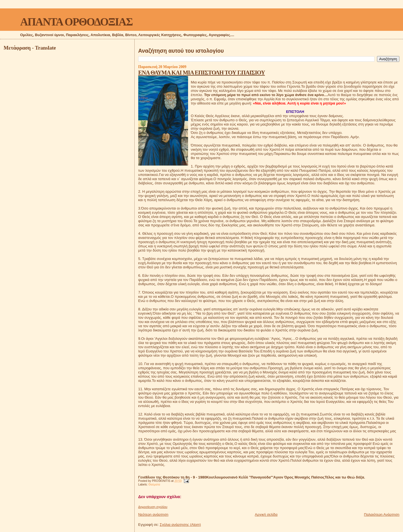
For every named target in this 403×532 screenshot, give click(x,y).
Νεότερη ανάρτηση (153, 514)
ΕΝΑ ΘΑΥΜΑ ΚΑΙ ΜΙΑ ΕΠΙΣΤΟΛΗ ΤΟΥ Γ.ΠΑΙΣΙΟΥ (202, 72)
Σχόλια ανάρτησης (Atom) (180, 525)
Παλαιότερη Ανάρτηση (382, 514)
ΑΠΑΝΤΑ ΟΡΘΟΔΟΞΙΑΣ (76, 22)
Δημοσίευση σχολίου (153, 507)
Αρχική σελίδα (266, 514)
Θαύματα (154, 485)
